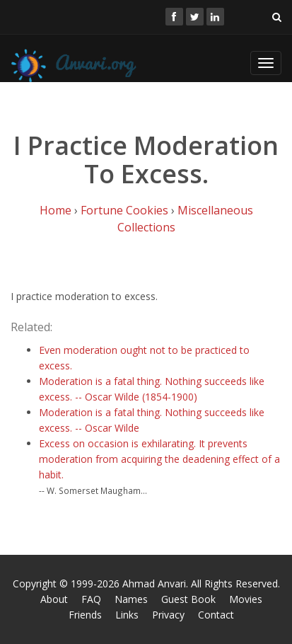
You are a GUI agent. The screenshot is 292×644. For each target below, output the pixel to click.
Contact (216, 615)
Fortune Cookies (124, 210)
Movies (246, 599)
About (54, 599)
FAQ (91, 599)
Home (56, 210)
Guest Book (188, 599)
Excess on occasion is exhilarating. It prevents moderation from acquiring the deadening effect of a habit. (159, 459)
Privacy (168, 615)
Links (127, 615)
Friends (85, 615)
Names (131, 599)
